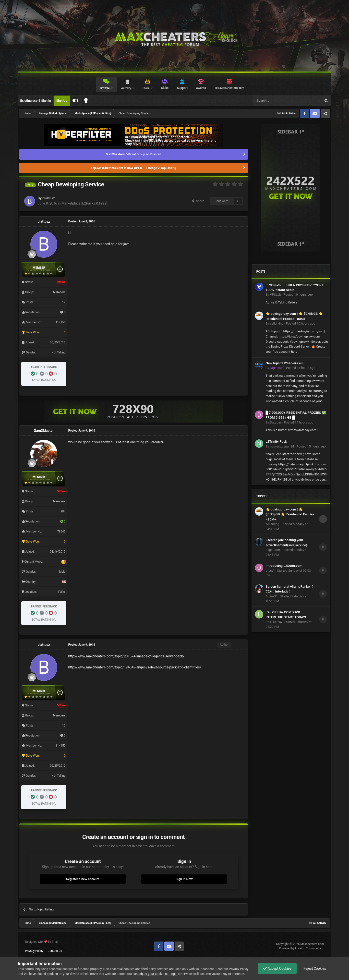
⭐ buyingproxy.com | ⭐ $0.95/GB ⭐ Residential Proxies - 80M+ (290, 514)
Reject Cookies (314, 968)
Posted (298, 295)
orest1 (270, 571)
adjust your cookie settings (157, 974)
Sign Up (62, 101)
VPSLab (276, 295)
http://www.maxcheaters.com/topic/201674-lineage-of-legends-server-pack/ (126, 656)
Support (182, 88)
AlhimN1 (272, 596)
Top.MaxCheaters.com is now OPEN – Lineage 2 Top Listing (134, 168)
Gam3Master (44, 431)
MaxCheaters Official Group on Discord (134, 154)
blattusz (49, 198)
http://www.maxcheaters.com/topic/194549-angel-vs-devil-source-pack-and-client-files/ (135, 667)
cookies (52, 974)
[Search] (276, 101)
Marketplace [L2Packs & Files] (84, 203)
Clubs (165, 88)
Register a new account (83, 879)
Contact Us (55, 951)
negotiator (273, 550)
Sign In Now (184, 879)
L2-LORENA (274, 622)
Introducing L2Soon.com (284, 566)
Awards (201, 88)
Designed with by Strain (42, 942)
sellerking (277, 323)
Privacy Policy (34, 951)
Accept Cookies (277, 968)
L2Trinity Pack (276, 441)
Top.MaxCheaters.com (229, 88)
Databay (276, 422)
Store (146, 88)
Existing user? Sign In (36, 101)
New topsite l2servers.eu (284, 363)
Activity (126, 88)
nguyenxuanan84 (282, 446)
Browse (105, 88)
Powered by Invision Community (300, 948)
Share (198, 201)
